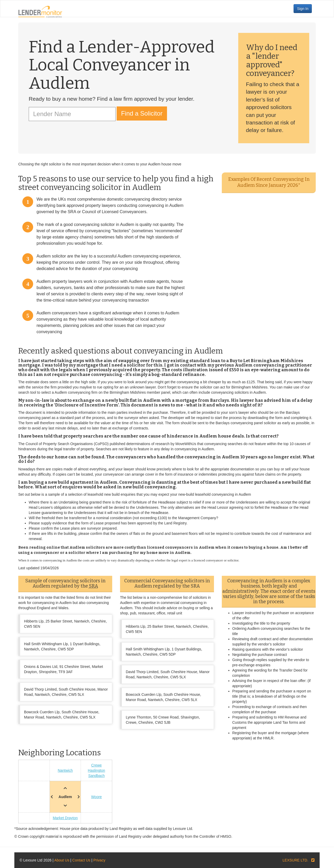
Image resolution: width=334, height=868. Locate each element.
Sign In (303, 9)
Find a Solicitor (142, 113)
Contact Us (81, 860)
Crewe (96, 765)
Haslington (97, 770)
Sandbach (96, 776)
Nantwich (65, 770)
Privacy (99, 860)
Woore (96, 797)
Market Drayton (65, 818)
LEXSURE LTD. (296, 860)
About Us (62, 860)
